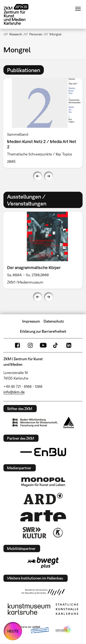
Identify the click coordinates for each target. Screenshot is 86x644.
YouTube (43, 345)
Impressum (31, 321)
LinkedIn (69, 345)
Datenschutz (54, 321)
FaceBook (17, 345)
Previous (38, 176)
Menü (78, 9)
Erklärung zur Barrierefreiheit (43, 331)
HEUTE (13, 631)
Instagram (30, 345)
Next (49, 176)
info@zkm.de (14, 392)
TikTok (56, 345)
